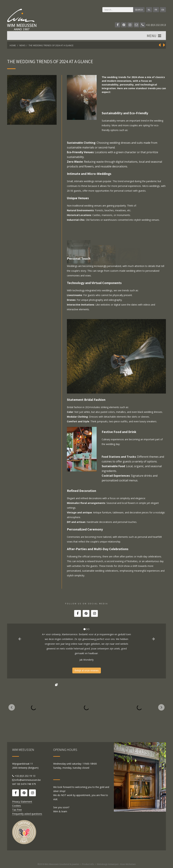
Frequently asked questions (27, 814)
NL (149, 10)
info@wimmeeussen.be (28, 780)
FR (156, 10)
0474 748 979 (28, 784)
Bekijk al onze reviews (87, 670)
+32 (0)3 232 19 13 (153, 25)
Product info (88, 864)
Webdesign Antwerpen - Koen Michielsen (116, 864)
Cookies (17, 806)
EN (163, 10)
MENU (154, 36)
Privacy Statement (22, 802)
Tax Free (17, 810)
